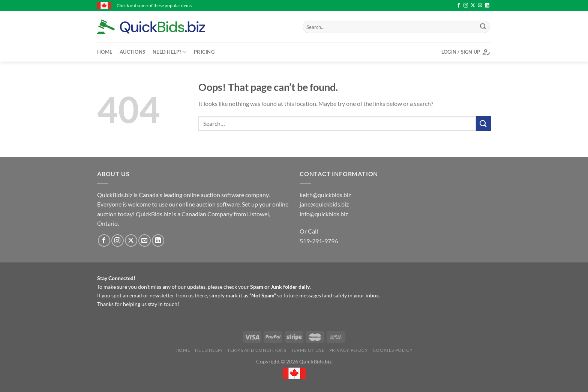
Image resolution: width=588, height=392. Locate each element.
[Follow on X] (473, 6)
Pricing (204, 52)
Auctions (132, 52)
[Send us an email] (480, 6)
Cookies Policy (393, 350)
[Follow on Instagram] (466, 6)
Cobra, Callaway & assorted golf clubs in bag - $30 (303, 5)
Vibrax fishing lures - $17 (220, 5)
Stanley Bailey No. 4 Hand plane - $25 (399, 5)
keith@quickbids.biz (325, 195)
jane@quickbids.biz (324, 204)
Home (105, 52)
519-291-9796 (319, 241)
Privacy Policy (349, 350)
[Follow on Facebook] (459, 6)
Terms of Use (308, 350)
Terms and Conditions (257, 350)
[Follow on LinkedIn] (487, 6)
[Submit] (483, 27)
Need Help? (169, 52)
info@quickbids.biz (324, 214)
